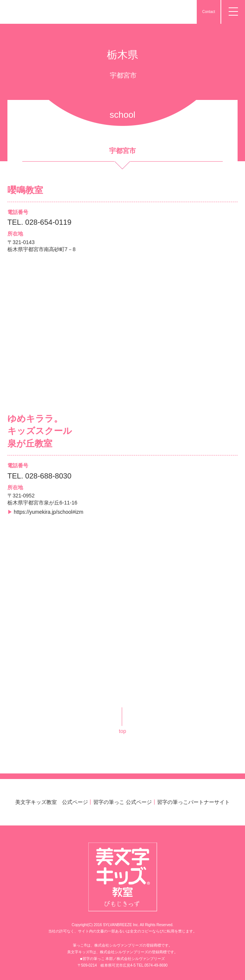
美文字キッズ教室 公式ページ (52, 802)
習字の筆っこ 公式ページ (122, 802)
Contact (209, 12)
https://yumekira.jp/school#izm (49, 512)
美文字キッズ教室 (35, 12)
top (122, 731)
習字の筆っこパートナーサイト (193, 802)
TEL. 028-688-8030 (39, 476)
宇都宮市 (123, 75)
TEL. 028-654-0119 (39, 222)
